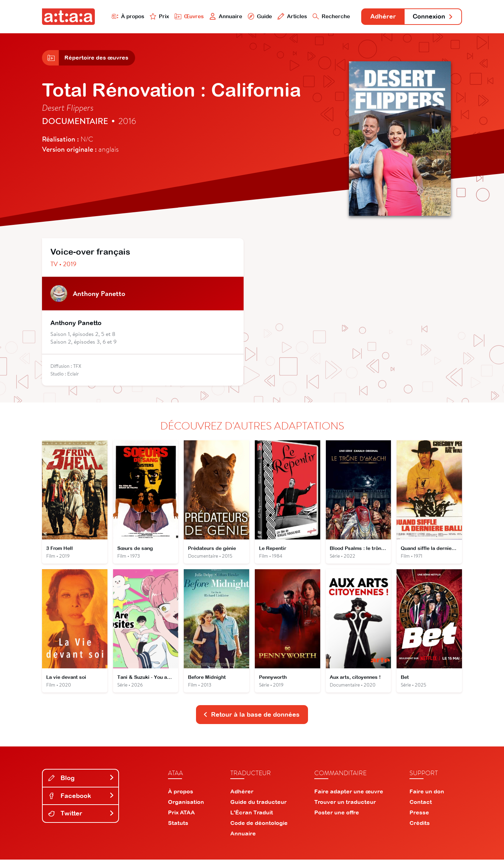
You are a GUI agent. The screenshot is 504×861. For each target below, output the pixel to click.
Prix (158, 16)
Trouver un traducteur (345, 803)
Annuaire (225, 16)
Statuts (178, 824)
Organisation (186, 803)
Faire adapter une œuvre (349, 793)
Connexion (433, 17)
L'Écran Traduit (252, 814)
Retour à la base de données (251, 716)
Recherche (330, 16)
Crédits (420, 824)
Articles (291, 16)
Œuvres (188, 16)
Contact (421, 803)
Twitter (81, 815)
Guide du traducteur (258, 803)
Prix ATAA (181, 814)
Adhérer (382, 17)
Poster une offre (337, 814)
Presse (419, 814)
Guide (259, 16)
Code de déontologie (259, 824)
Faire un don (427, 793)
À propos (127, 16)
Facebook (81, 797)
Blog (81, 779)
